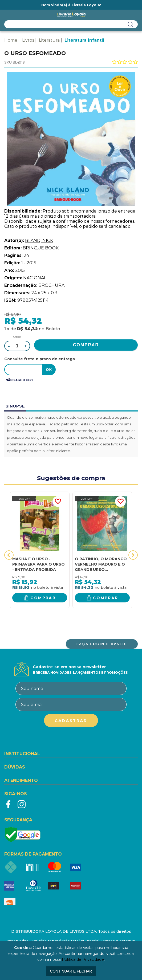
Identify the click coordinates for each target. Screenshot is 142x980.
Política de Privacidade (83, 959)
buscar (131, 24)
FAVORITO (58, 501)
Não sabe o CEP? (19, 380)
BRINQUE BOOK (41, 248)
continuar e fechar (71, 971)
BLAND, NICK (39, 240)
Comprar (43, 598)
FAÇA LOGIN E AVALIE (102, 644)
